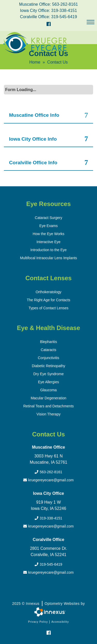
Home (35, 62)
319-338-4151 (64, 11)
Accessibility (60, 622)
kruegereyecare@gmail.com (48, 480)
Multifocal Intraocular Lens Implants (48, 258)
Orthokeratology (49, 292)
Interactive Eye (48, 242)
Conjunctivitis (48, 358)
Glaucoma (49, 390)
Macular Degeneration (49, 398)
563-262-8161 (65, 4)
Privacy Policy (38, 622)
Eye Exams (48, 226)
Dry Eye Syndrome (48, 374)
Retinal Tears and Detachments (48, 406)
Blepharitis (48, 342)
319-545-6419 (64, 17)
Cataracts (49, 350)
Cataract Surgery (49, 218)
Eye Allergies (48, 382)
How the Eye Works (48, 234)
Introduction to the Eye (48, 250)
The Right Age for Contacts (48, 300)
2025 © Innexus (48, 604)
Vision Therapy (48, 414)
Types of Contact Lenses (48, 308)
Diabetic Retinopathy (48, 366)
